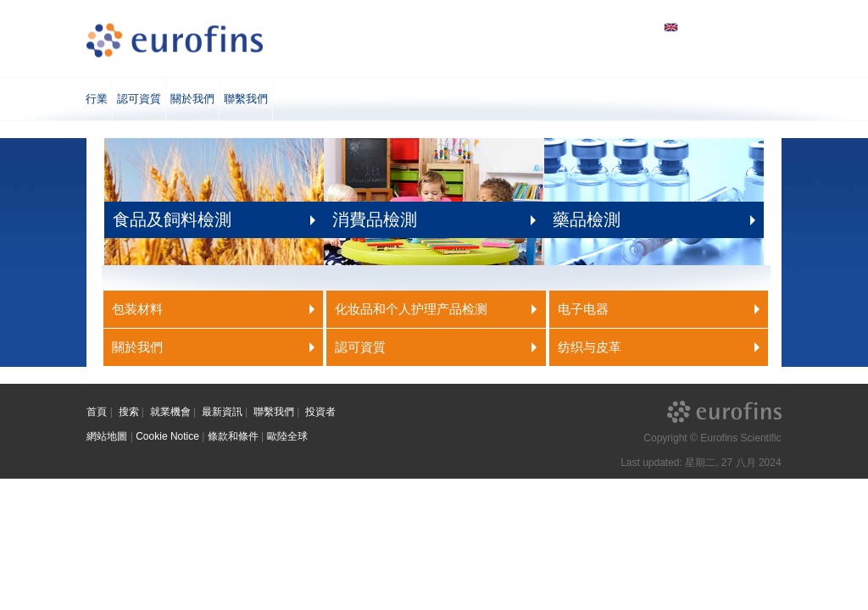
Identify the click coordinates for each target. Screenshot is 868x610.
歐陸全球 (287, 436)
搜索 (129, 412)
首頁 (97, 412)
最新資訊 (222, 412)
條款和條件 (233, 436)
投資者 (320, 412)
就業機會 (170, 412)
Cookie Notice (167, 436)
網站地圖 (107, 436)
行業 (97, 99)
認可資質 (139, 99)
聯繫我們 (246, 99)
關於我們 (192, 99)
